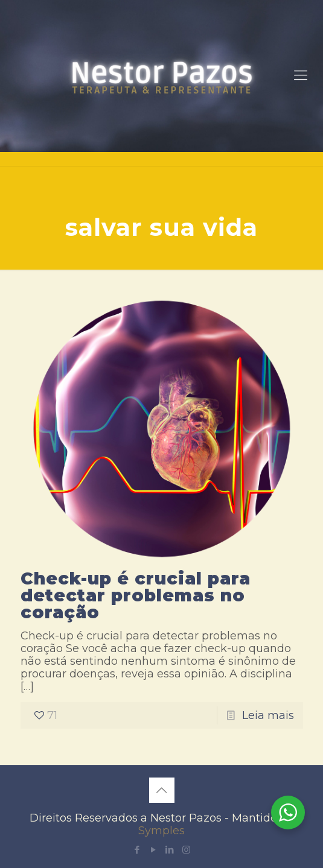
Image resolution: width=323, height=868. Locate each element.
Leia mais (268, 715)
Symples (161, 831)
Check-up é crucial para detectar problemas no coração (136, 595)
